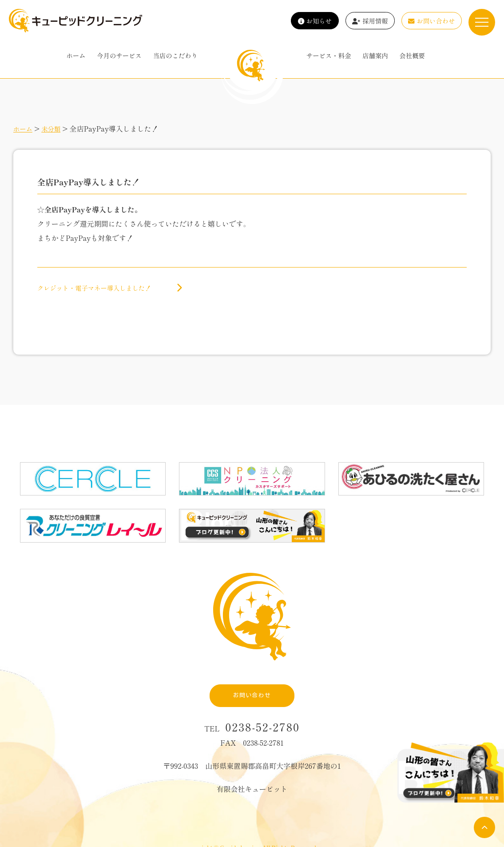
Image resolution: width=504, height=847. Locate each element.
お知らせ (315, 21)
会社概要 (412, 55)
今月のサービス (119, 55)
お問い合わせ (431, 21)
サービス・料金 (329, 55)
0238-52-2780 (263, 705)
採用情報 (370, 21)
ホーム (76, 55)
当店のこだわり (175, 55)
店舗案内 (375, 55)
